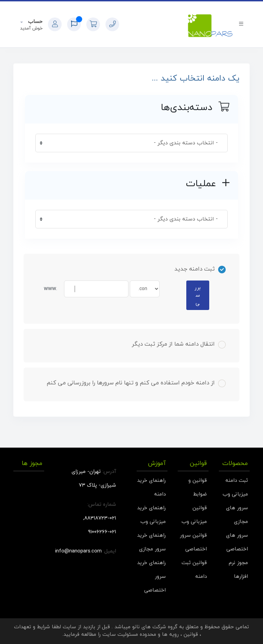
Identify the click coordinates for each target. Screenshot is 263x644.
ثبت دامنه (237, 481)
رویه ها (170, 635)
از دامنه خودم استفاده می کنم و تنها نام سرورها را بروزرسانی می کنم (136, 383)
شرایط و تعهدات (32, 627)
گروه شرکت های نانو (155, 627)
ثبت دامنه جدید (200, 269)
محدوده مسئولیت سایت (129, 635)
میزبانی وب (235, 494)
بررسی (198, 296)
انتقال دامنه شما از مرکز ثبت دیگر (179, 344)
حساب (34, 22)
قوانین (191, 635)
